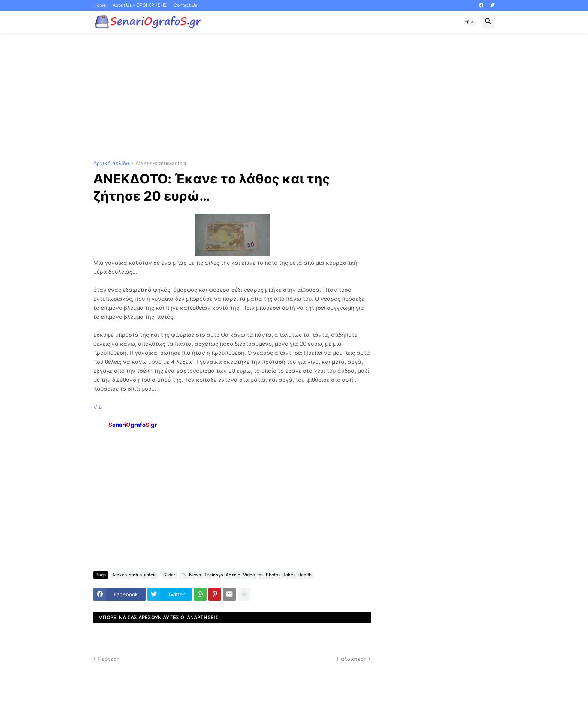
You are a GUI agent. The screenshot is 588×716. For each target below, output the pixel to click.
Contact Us (185, 5)
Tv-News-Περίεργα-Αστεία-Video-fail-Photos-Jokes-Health (247, 575)
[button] (470, 22)
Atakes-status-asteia (161, 163)
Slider (169, 575)
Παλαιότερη (352, 659)
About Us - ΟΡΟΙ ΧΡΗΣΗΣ (140, 5)
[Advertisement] (294, 97)
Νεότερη (108, 659)
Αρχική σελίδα (111, 163)
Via (97, 407)
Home (100, 5)
